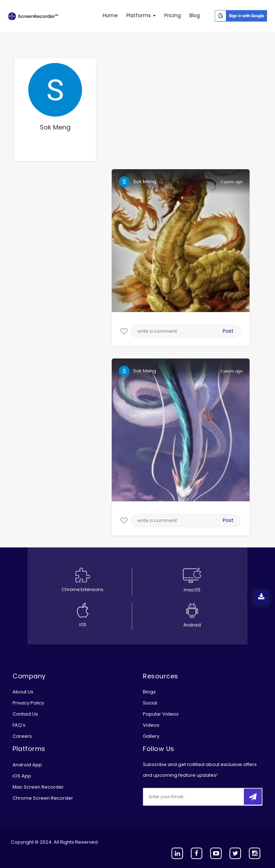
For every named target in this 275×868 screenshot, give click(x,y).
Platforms (141, 15)
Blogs (149, 692)
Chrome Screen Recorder (43, 798)
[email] (190, 797)
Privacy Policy (28, 703)
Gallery (151, 736)
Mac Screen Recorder (38, 787)
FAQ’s (19, 725)
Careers (22, 736)
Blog (195, 15)
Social (150, 703)
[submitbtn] (253, 797)
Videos (151, 725)
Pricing (173, 15)
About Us (23, 692)
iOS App (22, 776)
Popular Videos (161, 714)
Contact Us (25, 714)
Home (110, 15)
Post (228, 331)
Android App (27, 765)
